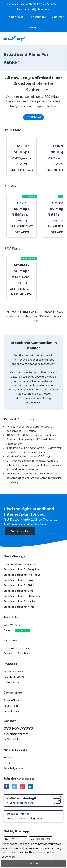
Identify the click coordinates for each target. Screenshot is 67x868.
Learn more (8, 857)
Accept (34, 863)
